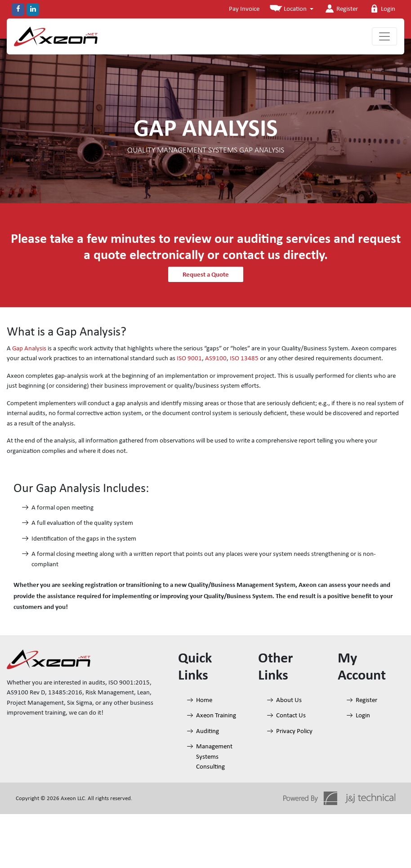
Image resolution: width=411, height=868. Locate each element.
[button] (292, 10)
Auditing (208, 732)
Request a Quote (206, 274)
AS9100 (216, 359)
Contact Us (291, 716)
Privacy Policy (294, 732)
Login (382, 9)
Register (341, 9)
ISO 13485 (244, 359)
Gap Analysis (29, 349)
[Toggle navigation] (384, 36)
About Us (289, 700)
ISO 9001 (189, 359)
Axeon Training (216, 716)
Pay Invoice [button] (244, 9)
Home (204, 700)
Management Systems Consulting (214, 757)
